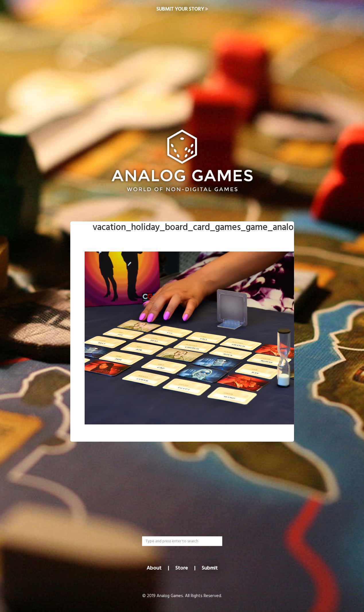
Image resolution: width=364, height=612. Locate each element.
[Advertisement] (182, 65)
